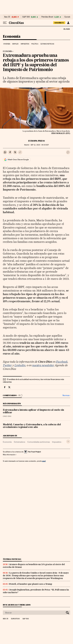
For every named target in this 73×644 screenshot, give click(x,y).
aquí (44, 461)
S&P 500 (26, 17)
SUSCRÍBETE (59, 23)
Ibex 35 (7, 17)
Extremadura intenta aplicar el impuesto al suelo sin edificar (33, 411)
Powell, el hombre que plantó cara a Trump (31, 584)
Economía (12, 37)
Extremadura (20, 442)
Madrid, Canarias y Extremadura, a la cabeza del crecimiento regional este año (32, 426)
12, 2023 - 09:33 (40, 145)
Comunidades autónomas (39, 442)
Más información (10, 455)
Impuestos (25, 44)
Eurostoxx (15, 619)
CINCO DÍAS (7, 416)
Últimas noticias (47, 44)
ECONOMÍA (7, 51)
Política (35, 44)
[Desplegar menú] (5, 23)
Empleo (15, 44)
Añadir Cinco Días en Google (18, 160)
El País (67, 29)
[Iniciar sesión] (68, 23)
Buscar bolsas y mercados (17, 605)
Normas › (66, 395)
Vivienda (7, 44)
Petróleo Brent (47, 17)
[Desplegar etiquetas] (68, 442)
